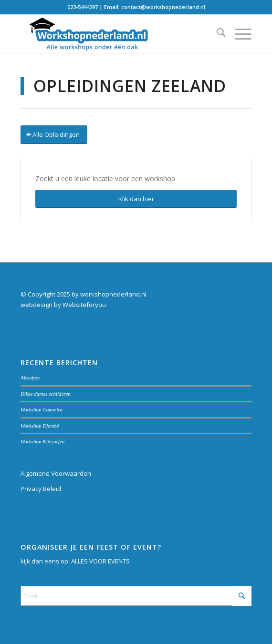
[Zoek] (216, 34)
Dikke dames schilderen (46, 394)
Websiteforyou (84, 305)
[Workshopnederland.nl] (113, 34)
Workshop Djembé (40, 426)
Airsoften (30, 378)
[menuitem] (216, 34)
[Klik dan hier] (136, 199)
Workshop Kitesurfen (43, 441)
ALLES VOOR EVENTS (100, 561)
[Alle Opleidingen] (54, 135)
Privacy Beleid (41, 489)
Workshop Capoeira (42, 409)
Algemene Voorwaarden (56, 473)
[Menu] (238, 34)
